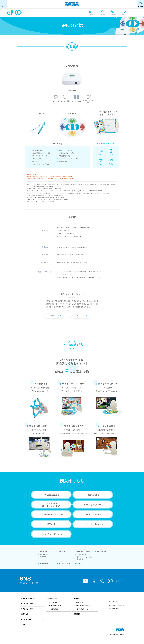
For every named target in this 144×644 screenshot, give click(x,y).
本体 (57, 319)
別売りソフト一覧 (84, 558)
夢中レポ (62, 558)
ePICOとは (44, 558)
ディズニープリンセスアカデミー (84, 564)
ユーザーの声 (101, 558)
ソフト (84, 319)
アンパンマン (81, 561)
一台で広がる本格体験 (44, 562)
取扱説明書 (44, 570)
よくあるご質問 (64, 570)
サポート (80, 570)
